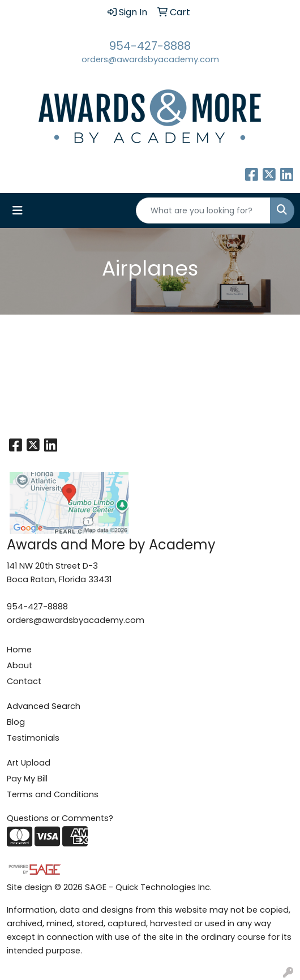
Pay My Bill (27, 779)
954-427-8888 (150, 46)
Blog (16, 722)
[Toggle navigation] (18, 210)
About (20, 665)
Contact (24, 681)
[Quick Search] (203, 210)
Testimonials (33, 738)
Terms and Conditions (53, 794)
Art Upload (29, 763)
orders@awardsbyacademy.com (150, 59)
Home (19, 650)
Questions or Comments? (60, 818)
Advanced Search (44, 706)
